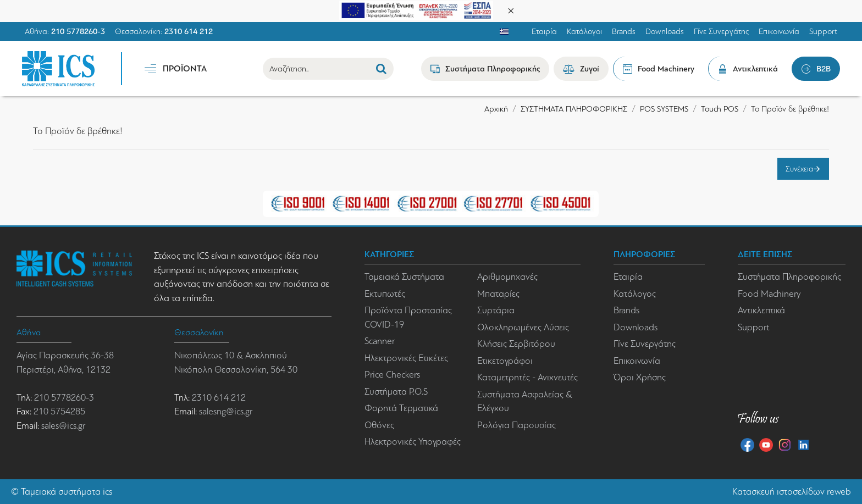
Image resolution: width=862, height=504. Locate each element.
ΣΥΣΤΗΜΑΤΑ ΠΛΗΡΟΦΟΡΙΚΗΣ (574, 109)
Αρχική (496, 109)
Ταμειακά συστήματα (61, 492)
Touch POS (720, 109)
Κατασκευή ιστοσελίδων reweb (792, 492)
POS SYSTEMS (664, 109)
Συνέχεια (799, 169)
